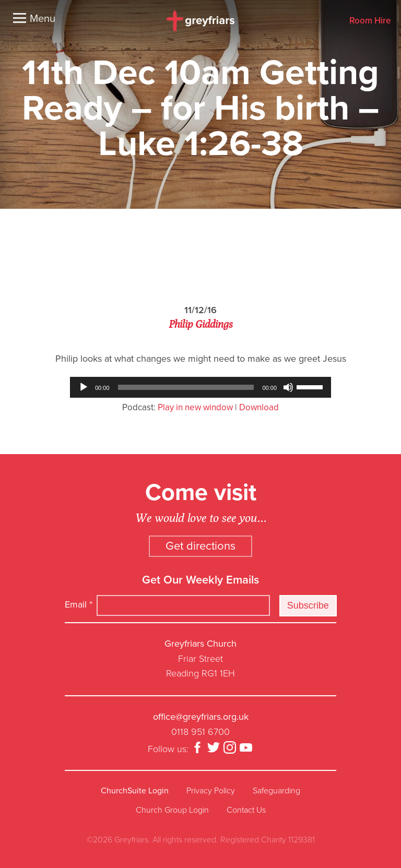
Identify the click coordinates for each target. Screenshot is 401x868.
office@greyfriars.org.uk (201, 717)
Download (259, 407)
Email (79, 604)
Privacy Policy (211, 791)
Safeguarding (276, 791)
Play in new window (195, 407)
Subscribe (308, 605)
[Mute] (288, 387)
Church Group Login (172, 810)
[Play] (84, 387)
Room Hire (370, 21)
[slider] (186, 387)
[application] (200, 387)
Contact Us (246, 810)
